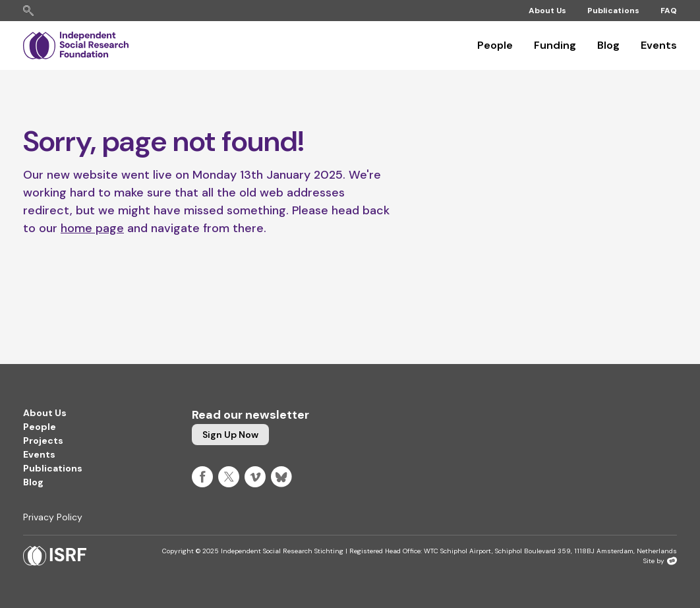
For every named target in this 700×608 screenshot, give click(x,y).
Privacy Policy (53, 517)
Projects (43, 441)
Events (659, 45)
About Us (547, 11)
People (495, 45)
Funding (555, 45)
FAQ (669, 11)
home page (92, 228)
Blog (608, 45)
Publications (613, 11)
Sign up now (230, 435)
